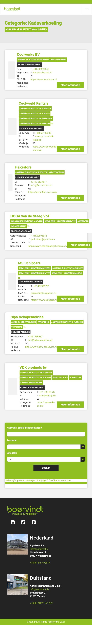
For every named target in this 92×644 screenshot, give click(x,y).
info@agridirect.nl (39, 549)
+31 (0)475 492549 (40, 563)
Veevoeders (17, 327)
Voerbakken (75, 378)
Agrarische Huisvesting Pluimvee (60, 221)
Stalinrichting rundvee (31, 383)
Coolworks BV (28, 55)
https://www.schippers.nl (44, 300)
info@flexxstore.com (41, 185)
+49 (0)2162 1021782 (41, 603)
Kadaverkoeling (59, 60)
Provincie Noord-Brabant (29, 65)
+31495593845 (41, 69)
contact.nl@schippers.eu (44, 293)
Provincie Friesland (21, 332)
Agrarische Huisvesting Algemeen (26, 30)
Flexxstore (23, 167)
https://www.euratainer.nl (44, 79)
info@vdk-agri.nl (48, 396)
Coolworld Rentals (33, 103)
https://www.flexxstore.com (42, 192)
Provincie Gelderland (21, 231)
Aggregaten (83, 221)
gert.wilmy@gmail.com (43, 239)
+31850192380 (43, 133)
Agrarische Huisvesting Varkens (35, 123)
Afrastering (44, 322)
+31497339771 (41, 286)
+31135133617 (39, 182)
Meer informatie (70, 85)
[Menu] (86, 9)
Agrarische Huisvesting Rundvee (35, 113)
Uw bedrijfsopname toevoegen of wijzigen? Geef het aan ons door (38, 480)
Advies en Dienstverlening (24, 322)
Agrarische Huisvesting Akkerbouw (36, 118)
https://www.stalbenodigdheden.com (48, 246)
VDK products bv (33, 368)
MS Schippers (29, 263)
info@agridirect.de (39, 589)
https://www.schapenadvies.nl (41, 347)
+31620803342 (39, 236)
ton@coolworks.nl (42, 73)
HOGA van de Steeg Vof (30, 216)
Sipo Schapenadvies (27, 317)
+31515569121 (36, 337)
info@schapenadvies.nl (40, 340)
